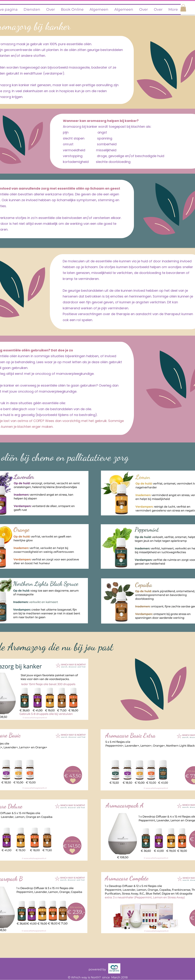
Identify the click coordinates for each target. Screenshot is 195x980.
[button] (183, 8)
